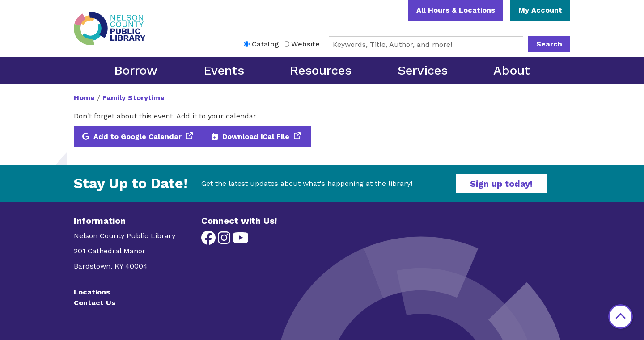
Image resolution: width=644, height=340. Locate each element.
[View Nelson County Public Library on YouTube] (241, 241)
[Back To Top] (621, 317)
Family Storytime (133, 98)
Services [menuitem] (423, 70)
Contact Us (95, 303)
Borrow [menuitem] (136, 70)
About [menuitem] (512, 70)
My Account (540, 10)
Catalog (265, 44)
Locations (92, 292)
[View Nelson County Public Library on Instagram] (225, 241)
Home (84, 98)
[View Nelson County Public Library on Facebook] (210, 241)
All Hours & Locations (456, 10)
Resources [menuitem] (321, 70)
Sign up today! (501, 184)
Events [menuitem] (224, 70)
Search (549, 44)
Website (305, 44)
